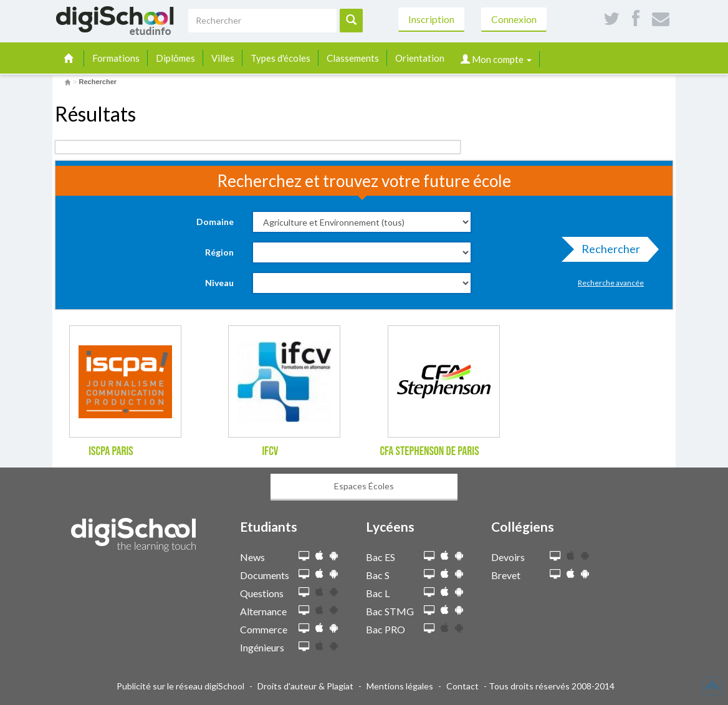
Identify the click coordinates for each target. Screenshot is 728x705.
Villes (223, 58)
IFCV (270, 451)
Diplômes (175, 58)
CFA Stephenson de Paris (429, 451)
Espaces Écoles (364, 486)
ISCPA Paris (111, 451)
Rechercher (607, 252)
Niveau (219, 283)
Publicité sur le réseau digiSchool (180, 686)
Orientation (420, 58)
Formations (116, 58)
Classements (353, 58)
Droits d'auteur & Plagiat (305, 686)
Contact (462, 686)
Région (219, 252)
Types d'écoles (280, 58)
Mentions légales (400, 686)
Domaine (215, 222)
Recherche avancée (611, 283)
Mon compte (496, 59)
